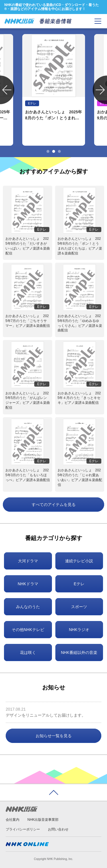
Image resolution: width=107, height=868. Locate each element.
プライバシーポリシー (23, 829)
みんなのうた (28, 607)
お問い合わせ (58, 829)
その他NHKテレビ (28, 630)
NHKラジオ (79, 630)
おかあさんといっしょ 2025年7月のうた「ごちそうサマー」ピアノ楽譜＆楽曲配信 (28, 321)
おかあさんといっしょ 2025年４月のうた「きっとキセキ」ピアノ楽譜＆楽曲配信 (79, 398)
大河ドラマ (28, 561)
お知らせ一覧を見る (54, 736)
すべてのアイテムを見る (54, 505)
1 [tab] (48, 151)
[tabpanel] (54, 90)
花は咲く (28, 653)
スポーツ (79, 607)
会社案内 (13, 820)
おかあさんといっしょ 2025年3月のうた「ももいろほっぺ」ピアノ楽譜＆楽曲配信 (28, 475)
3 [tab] (59, 151)
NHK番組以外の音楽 (79, 653)
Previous (7, 90)
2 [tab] (54, 151)
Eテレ (79, 584)
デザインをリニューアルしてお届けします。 (46, 715)
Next (100, 90)
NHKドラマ (28, 584)
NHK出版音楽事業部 (43, 820)
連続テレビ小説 (79, 561)
